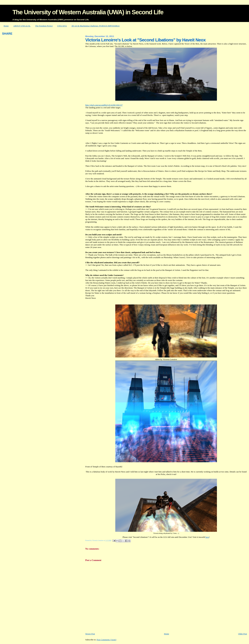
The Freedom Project (44, 26)
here (207, 537)
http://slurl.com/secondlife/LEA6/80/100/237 (104, 105)
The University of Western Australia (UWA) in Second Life (88, 12)
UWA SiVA (62, 26)
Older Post (243, 634)
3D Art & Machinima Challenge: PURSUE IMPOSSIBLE (96, 26)
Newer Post (90, 634)
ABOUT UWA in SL (22, 26)
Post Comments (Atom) (107, 640)
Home (6, 26)
